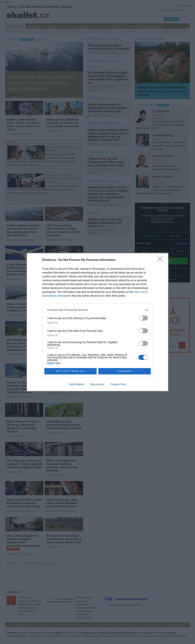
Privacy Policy (118, 384)
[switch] (143, 318)
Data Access (97, 384)
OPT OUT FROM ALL (70, 371)
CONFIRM (125, 371)
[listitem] (97, 310)
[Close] (161, 260)
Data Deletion (77, 384)
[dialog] (97, 322)
